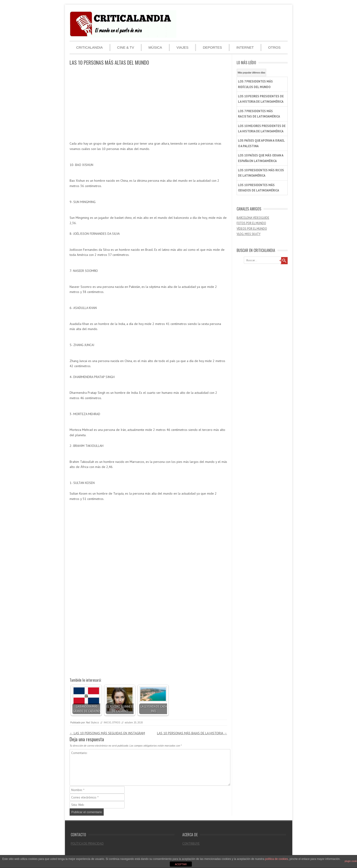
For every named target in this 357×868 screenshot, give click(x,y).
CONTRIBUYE (191, 844)
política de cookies (277, 859)
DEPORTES (212, 47)
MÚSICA (155, 47)
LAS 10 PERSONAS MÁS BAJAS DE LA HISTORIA (192, 733)
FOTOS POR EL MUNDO (251, 223)
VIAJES (183, 47)
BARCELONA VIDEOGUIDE (253, 218)
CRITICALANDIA (90, 47)
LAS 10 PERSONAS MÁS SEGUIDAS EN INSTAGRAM (107, 733)
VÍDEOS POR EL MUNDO (252, 229)
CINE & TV (126, 47)
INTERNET (245, 47)
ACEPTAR (181, 864)
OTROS (274, 47)
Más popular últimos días (252, 73)
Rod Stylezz (93, 722)
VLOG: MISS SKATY (249, 234)
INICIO (107, 722)
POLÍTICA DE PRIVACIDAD (87, 844)
